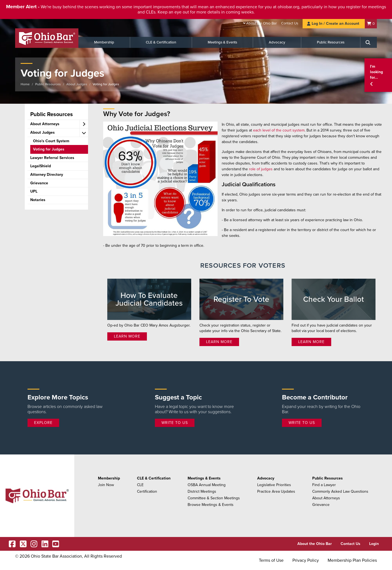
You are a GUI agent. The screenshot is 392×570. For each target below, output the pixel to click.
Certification (147, 491)
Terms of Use (271, 560)
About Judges (77, 84)
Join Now (106, 485)
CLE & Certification (161, 42)
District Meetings (202, 491)
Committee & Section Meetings (214, 498)
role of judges (261, 169)
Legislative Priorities (274, 485)
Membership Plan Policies (352, 560)
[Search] (369, 42)
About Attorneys (326, 498)
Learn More (127, 336)
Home (25, 84)
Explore (43, 423)
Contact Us (290, 23)
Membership (104, 42)
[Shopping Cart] (371, 24)
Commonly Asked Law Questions (340, 491)
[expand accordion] (84, 124)
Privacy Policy (306, 560)
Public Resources (331, 42)
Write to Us (175, 423)
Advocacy (277, 42)
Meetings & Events (222, 42)
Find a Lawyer (324, 485)
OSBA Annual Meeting (207, 485)
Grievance (321, 505)
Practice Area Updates (276, 491)
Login (374, 544)
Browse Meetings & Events (211, 505)
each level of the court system (279, 130)
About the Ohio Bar (261, 23)
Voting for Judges (106, 84)
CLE (140, 485)
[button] (378, 75)
